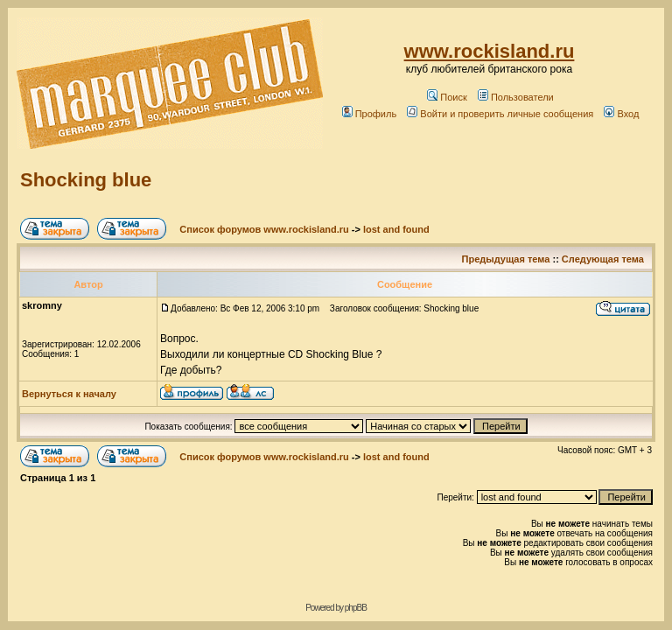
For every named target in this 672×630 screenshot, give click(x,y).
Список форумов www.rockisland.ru (264, 229)
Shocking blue (86, 180)
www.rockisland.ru (490, 51)
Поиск (447, 97)
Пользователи (516, 97)
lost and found (396, 229)
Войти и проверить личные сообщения (500, 114)
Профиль (370, 114)
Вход (621, 114)
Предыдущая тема (506, 259)
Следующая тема (603, 259)
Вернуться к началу (69, 394)
